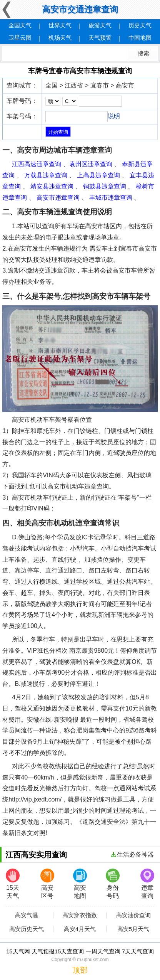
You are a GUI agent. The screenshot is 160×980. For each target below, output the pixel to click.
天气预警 (100, 38)
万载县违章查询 (46, 175)
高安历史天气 (27, 929)
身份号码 (113, 884)
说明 (114, 116)
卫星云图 (20, 38)
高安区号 (47, 884)
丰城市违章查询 (111, 198)
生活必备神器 (132, 855)
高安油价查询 (133, 915)
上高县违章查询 (98, 175)
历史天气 (140, 25)
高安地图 (80, 884)
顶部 (80, 970)
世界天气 (60, 25)
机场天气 (60, 38)
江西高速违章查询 (37, 164)
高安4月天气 (80, 929)
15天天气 (13, 884)
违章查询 (147, 884)
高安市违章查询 (58, 198)
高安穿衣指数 (80, 915)
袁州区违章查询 (91, 164)
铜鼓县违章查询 (105, 186)
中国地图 (140, 38)
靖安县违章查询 (52, 186)
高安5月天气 (133, 929)
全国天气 (20, 25)
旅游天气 (100, 25)
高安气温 (27, 915)
